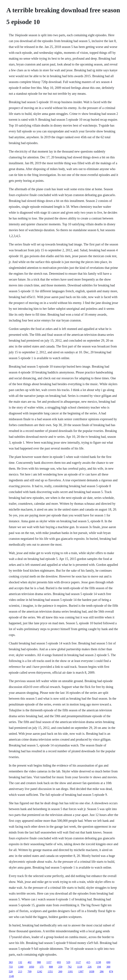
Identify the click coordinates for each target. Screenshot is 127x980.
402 (29, 962)
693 (59, 962)
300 (108, 967)
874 (111, 971)
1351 (50, 971)
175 (41, 967)
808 (51, 967)
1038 (92, 971)
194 (99, 967)
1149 (11, 976)
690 (108, 962)
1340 (21, 967)
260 (60, 971)
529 (68, 962)
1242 (40, 971)
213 (20, 971)
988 (39, 962)
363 (11, 962)
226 (90, 967)
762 (70, 967)
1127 (78, 962)
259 (60, 967)
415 (88, 962)
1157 (49, 962)
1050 (31, 967)
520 (11, 971)
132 (20, 962)
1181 (70, 971)
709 (29, 971)
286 (102, 971)
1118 (80, 967)
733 (11, 967)
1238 (98, 962)
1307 (81, 971)
